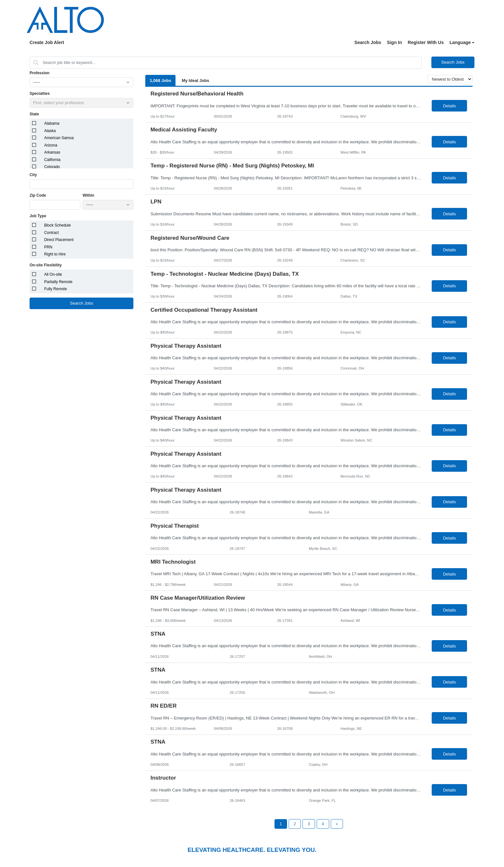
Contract (51, 233)
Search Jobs (368, 42)
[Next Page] (337, 824)
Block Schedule (57, 225)
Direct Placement (59, 240)
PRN (48, 247)
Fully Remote (55, 289)
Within (89, 195)
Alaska (50, 131)
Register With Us (426, 42)
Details (449, 106)
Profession (40, 73)
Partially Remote (58, 282)
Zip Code (38, 195)
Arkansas (52, 152)
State (34, 114)
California (52, 160)
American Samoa (59, 138)
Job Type (38, 216)
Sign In (395, 42)
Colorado (52, 167)
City (33, 175)
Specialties (40, 94)
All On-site (53, 274)
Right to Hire (55, 254)
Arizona (51, 145)
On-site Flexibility (46, 265)
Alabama (52, 123)
